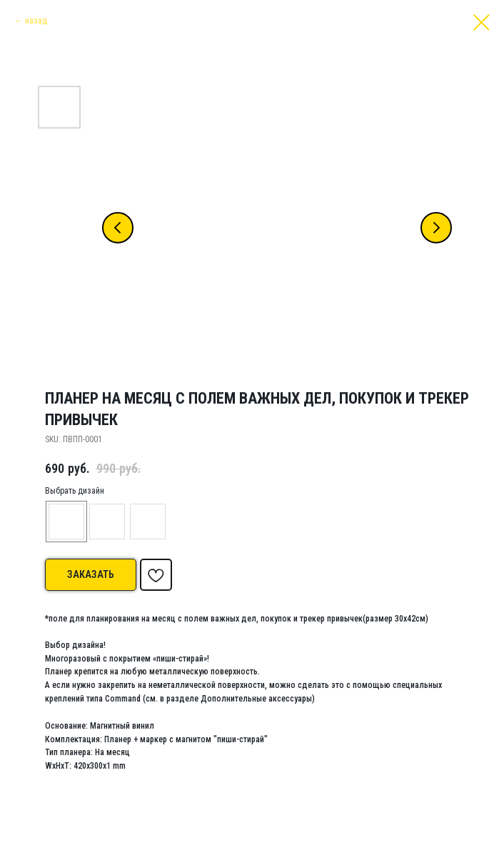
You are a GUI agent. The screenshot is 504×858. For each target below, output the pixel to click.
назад (36, 21)
